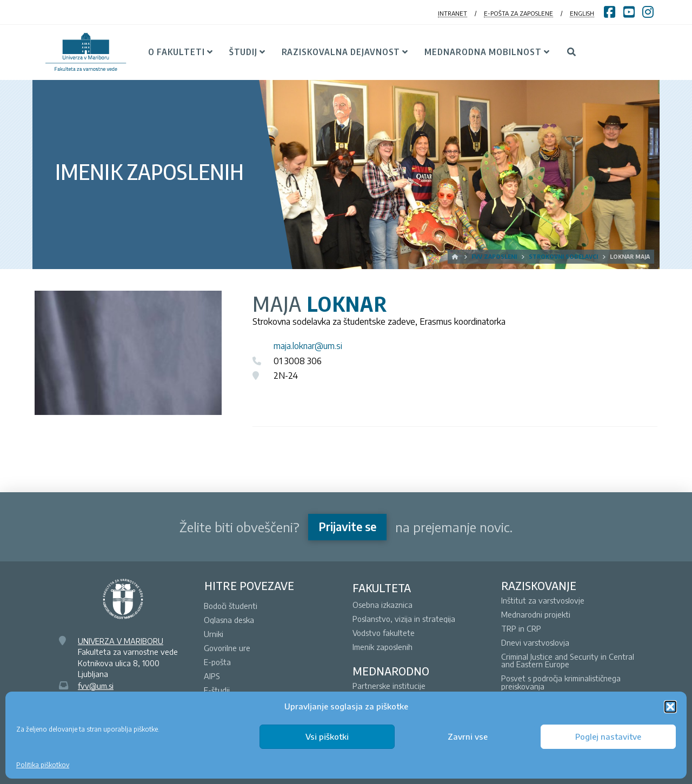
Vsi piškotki (327, 736)
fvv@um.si (96, 686)
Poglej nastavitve (608, 736)
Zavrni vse (468, 736)
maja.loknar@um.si (308, 346)
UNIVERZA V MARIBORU (121, 641)
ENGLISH (582, 13)
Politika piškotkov (43, 765)
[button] (670, 707)
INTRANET (453, 13)
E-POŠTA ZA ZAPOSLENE (518, 13)
